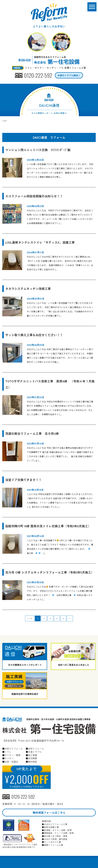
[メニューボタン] (92, 7)
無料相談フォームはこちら (49, 812)
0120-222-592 (38, 75)
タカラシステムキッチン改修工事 (28, 289)
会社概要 (33, 758)
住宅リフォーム (36, 749)
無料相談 (33, 762)
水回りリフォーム (14, 749)
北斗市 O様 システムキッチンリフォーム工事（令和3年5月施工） (50, 572)
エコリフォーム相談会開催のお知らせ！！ (36, 196)
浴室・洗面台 (11, 762)
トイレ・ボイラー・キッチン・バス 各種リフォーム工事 (55, 68)
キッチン (9, 758)
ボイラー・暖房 (12, 755)
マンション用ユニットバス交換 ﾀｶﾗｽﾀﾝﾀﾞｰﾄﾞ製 (38, 150)
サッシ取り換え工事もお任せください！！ (34, 335)
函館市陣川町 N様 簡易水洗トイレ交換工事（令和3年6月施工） (48, 526)
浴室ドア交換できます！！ (23, 480)
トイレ (8, 752)
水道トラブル (35, 752)
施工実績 (33, 755)
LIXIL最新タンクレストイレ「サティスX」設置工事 (40, 242)
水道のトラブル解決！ (69, 75)
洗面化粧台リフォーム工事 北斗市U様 (32, 433)
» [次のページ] (70, 618)
